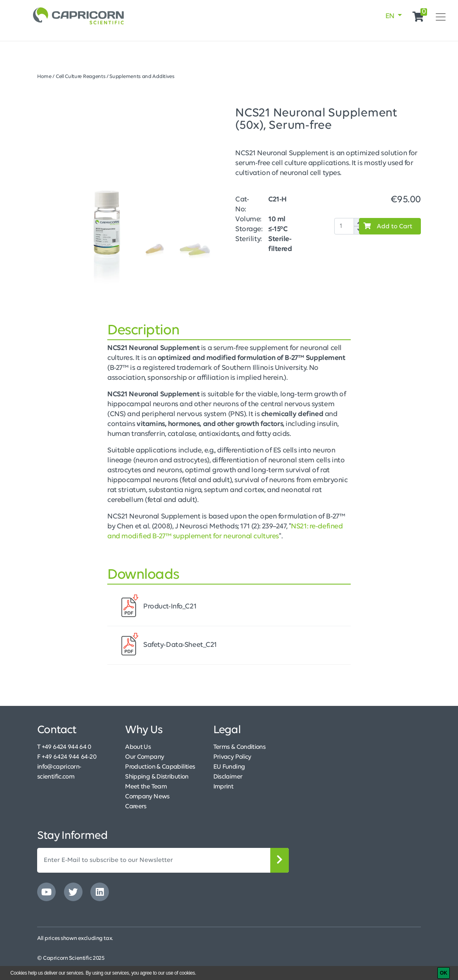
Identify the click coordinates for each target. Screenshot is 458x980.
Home (44, 77)
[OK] (444, 973)
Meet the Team (146, 787)
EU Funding (229, 767)
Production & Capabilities (160, 767)
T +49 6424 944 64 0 (64, 747)
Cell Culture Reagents (81, 77)
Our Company (144, 757)
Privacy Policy (232, 757)
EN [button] (391, 16)
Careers (136, 807)
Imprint (223, 787)
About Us (138, 747)
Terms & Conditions (239, 747)
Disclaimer (228, 777)
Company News (147, 797)
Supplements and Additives (142, 77)
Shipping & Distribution (157, 777)
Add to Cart (386, 226)
